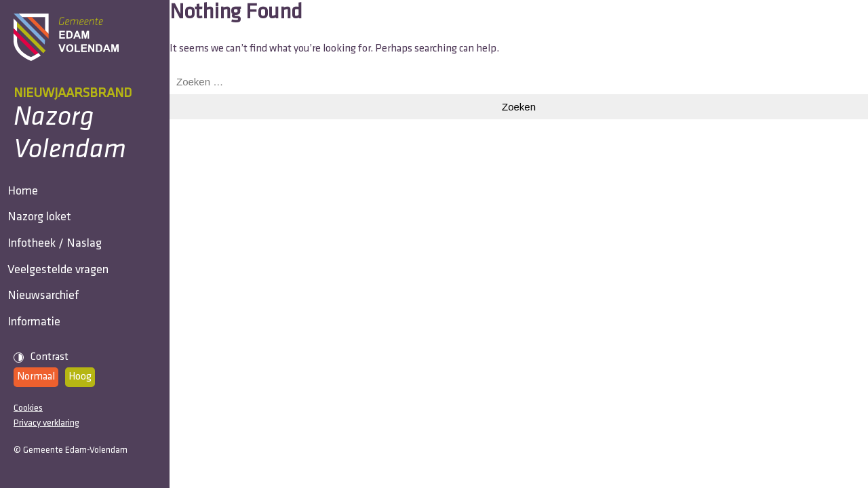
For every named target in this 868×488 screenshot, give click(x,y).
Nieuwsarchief (49, 364)
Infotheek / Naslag (61, 282)
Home (29, 199)
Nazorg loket (45, 240)
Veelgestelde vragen (64, 323)
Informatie (40, 406)
